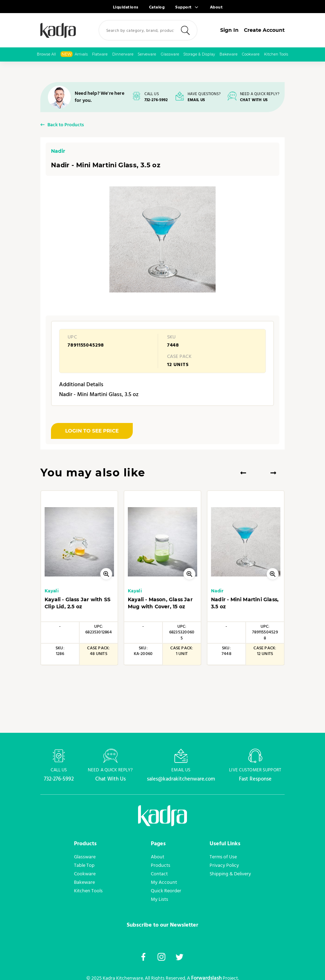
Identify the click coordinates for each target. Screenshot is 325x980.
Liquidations (126, 7)
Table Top (84, 865)
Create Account (264, 30)
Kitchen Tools (276, 54)
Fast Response (255, 779)
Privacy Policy (224, 865)
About (216, 7)
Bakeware (229, 54)
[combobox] (148, 30)
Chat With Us (110, 779)
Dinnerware (123, 54)
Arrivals (74, 54)
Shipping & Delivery (230, 874)
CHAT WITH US (254, 100)
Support (184, 7)
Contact (159, 874)
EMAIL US (196, 100)
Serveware (147, 54)
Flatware (100, 54)
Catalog (157, 7)
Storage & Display (199, 54)
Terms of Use (223, 857)
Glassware (170, 54)
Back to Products (66, 125)
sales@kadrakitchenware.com (181, 779)
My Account (164, 882)
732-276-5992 (156, 100)
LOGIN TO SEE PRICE (92, 431)
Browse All (46, 54)
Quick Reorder (166, 891)
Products (161, 865)
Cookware (251, 54)
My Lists (159, 899)
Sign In (229, 30)
